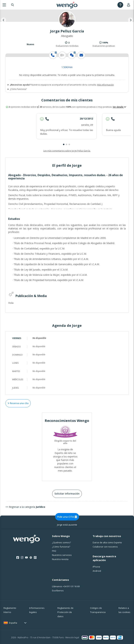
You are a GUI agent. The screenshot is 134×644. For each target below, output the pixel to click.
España (13, 622)
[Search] (13, 5)
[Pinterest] (35, 557)
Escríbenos (58, 589)
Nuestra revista (60, 558)
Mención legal (72, 636)
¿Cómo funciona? (18, 89)
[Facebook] (18, 557)
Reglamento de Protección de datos (65, 611)
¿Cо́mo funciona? (61, 546)
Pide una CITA (67, 516)
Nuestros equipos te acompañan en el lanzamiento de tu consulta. (62, 85)
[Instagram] (22, 557)
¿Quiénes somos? (61, 541)
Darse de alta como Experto (107, 541)
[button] (64, 144)
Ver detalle (119, 107)
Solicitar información (67, 493)
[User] (129, 5)
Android (97, 570)
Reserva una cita (18, 402)
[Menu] (4, 5)
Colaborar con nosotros (105, 546)
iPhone (96, 566)
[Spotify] (31, 557)
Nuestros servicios (62, 554)
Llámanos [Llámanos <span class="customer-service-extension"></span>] (66, 585)
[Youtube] (26, 557)
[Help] (120, 5)
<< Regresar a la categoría (25, 506)
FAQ (54, 550)
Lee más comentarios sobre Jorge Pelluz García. (67, 151)
